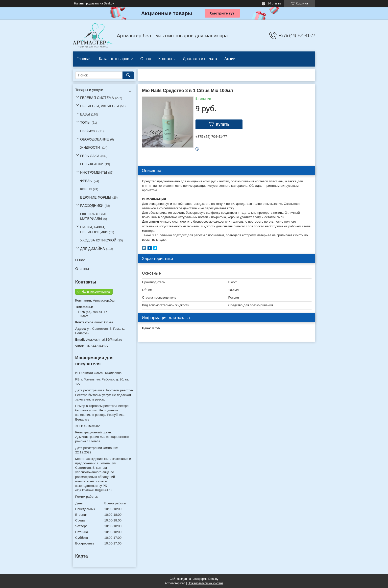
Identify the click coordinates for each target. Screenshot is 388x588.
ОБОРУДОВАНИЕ (95, 139)
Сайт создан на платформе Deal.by (194, 579)
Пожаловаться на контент (206, 583)
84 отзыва (274, 3)
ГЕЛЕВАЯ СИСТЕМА (97, 98)
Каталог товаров (114, 59)
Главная (84, 59)
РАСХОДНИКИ (92, 206)
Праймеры (89, 131)
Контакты (167, 59)
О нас (146, 59)
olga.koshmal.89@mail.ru (104, 340)
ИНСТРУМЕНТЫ (94, 172)
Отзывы (82, 269)
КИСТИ (86, 189)
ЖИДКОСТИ (91, 147)
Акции (230, 59)
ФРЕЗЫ (86, 181)
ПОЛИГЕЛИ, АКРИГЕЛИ (100, 106)
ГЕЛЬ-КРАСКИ (92, 164)
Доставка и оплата (200, 59)
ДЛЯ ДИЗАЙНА (93, 249)
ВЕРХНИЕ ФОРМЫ (96, 197)
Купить (223, 124)
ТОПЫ (85, 122)
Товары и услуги (89, 90)
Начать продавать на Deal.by (94, 3)
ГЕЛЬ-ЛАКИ (90, 156)
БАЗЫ (85, 114)
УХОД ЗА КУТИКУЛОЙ (98, 240)
